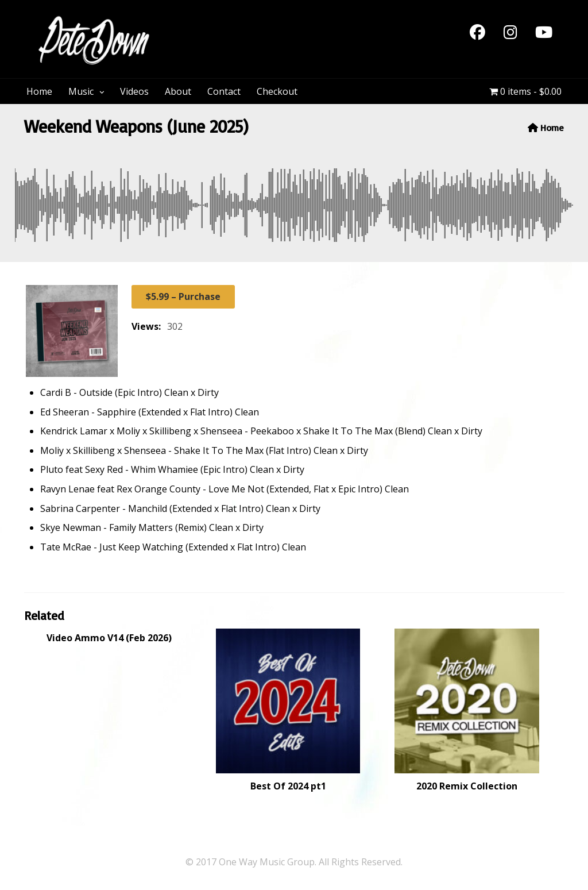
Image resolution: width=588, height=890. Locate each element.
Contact (224, 91)
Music (81, 91)
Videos (134, 91)
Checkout (277, 91)
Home (39, 91)
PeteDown (207, 22)
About (178, 91)
